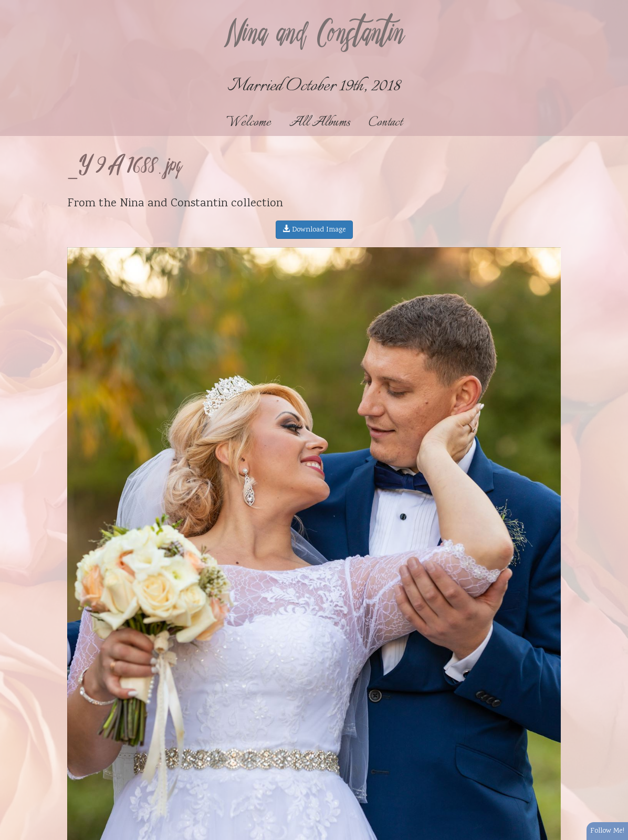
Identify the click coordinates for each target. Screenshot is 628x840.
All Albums (320, 123)
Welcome (249, 123)
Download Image (314, 230)
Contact (385, 123)
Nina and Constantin (314, 35)
